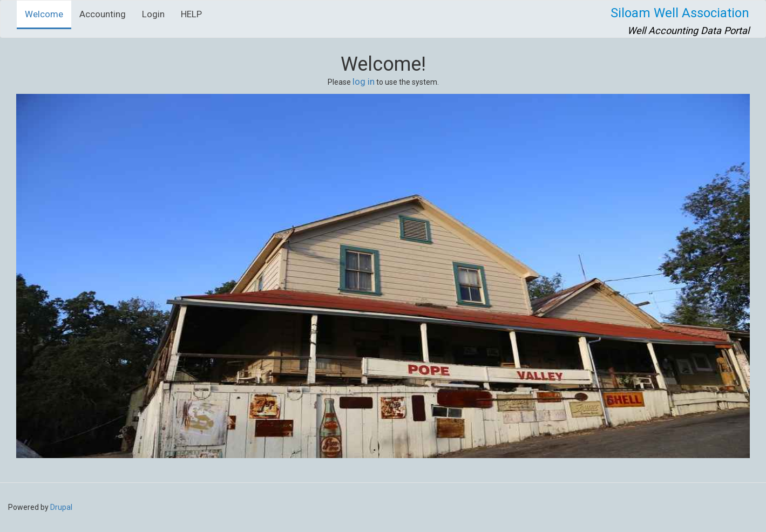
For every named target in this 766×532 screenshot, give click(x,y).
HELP (191, 14)
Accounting (103, 14)
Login (153, 14)
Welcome (44, 14)
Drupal (61, 507)
